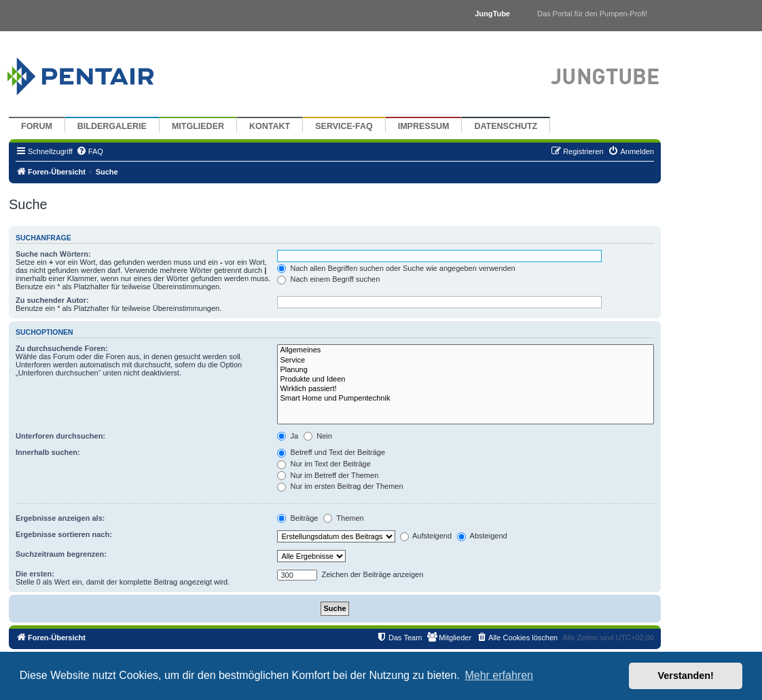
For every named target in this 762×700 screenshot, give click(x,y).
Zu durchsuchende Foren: (62, 348)
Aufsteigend (426, 536)
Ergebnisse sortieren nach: (64, 534)
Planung (466, 370)
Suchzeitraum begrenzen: (61, 554)
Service (466, 361)
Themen (343, 518)
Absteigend (482, 536)
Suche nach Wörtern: (53, 254)
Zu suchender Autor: (52, 300)
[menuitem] (90, 151)
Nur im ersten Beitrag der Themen (340, 486)
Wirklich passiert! (466, 389)
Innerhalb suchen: (48, 452)
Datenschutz (506, 126)
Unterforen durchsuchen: (60, 436)
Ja (288, 436)
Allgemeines (466, 350)
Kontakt (270, 126)
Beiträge (297, 518)
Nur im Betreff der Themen (328, 475)
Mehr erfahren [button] (499, 675)
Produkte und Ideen (466, 380)
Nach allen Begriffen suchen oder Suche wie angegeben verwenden (396, 268)
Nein (318, 436)
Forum (37, 126)
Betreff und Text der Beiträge (331, 452)
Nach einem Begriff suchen (328, 279)
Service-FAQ (344, 126)
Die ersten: (35, 574)
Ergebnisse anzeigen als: (60, 518)
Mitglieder (198, 126)
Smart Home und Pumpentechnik (466, 399)
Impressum (424, 126)
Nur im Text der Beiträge (324, 464)
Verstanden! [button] (686, 676)
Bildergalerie (112, 126)
